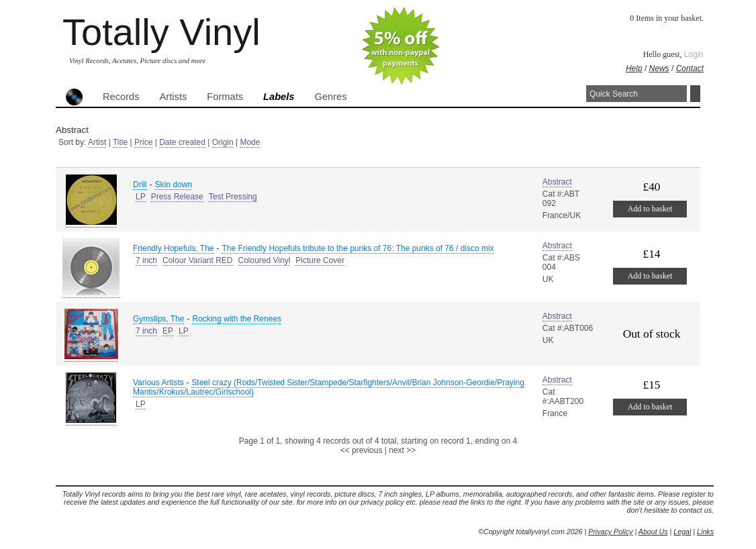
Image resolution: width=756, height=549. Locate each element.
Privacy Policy (610, 532)
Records (121, 97)
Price (143, 142)
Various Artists (159, 383)
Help (634, 68)
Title (120, 142)
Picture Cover (320, 260)
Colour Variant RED (197, 260)
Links (705, 532)
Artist (97, 142)
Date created (182, 142)
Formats (225, 97)
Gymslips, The (158, 319)
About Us (653, 532)
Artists (174, 97)
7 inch (146, 260)
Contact (690, 68)
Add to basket (650, 209)
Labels (279, 97)
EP (168, 331)
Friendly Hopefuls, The (174, 248)
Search (695, 94)
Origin (223, 142)
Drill (140, 185)
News (659, 68)
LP (141, 197)
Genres (330, 97)
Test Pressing (233, 197)
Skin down (174, 185)
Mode (250, 142)
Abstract (557, 182)
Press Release (177, 197)
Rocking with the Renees (237, 319)
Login (694, 54)
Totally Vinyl (161, 32)
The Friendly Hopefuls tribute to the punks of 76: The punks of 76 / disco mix (358, 248)
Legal (682, 532)
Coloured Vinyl (265, 260)
